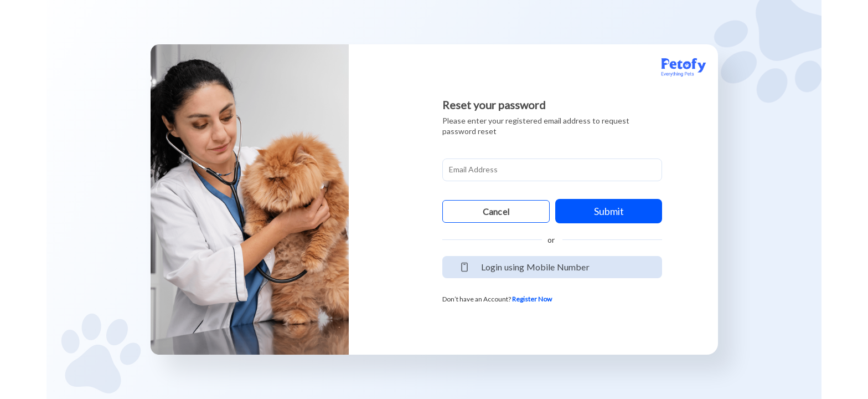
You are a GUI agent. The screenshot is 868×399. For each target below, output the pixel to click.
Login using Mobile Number (535, 267)
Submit (609, 211)
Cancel (496, 211)
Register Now (532, 299)
